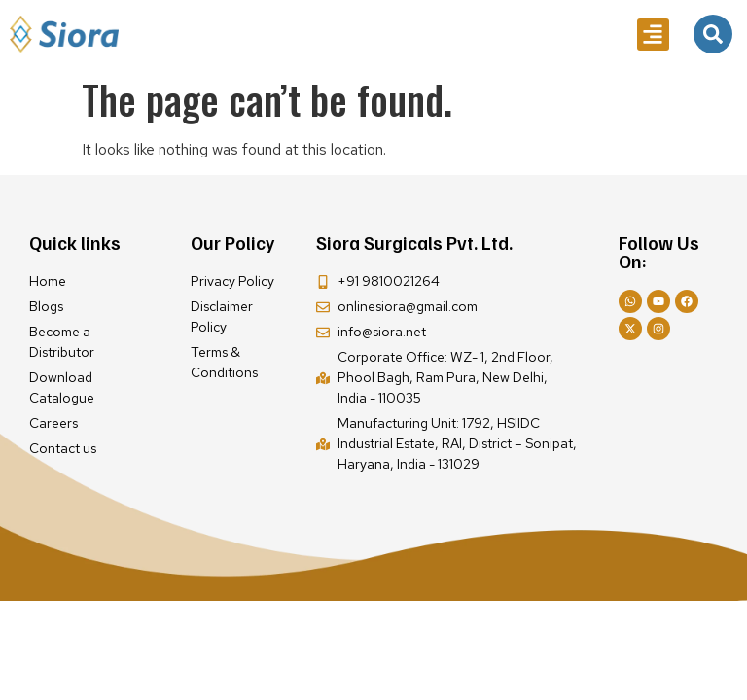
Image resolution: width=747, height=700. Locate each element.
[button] (653, 35)
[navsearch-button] (713, 34)
